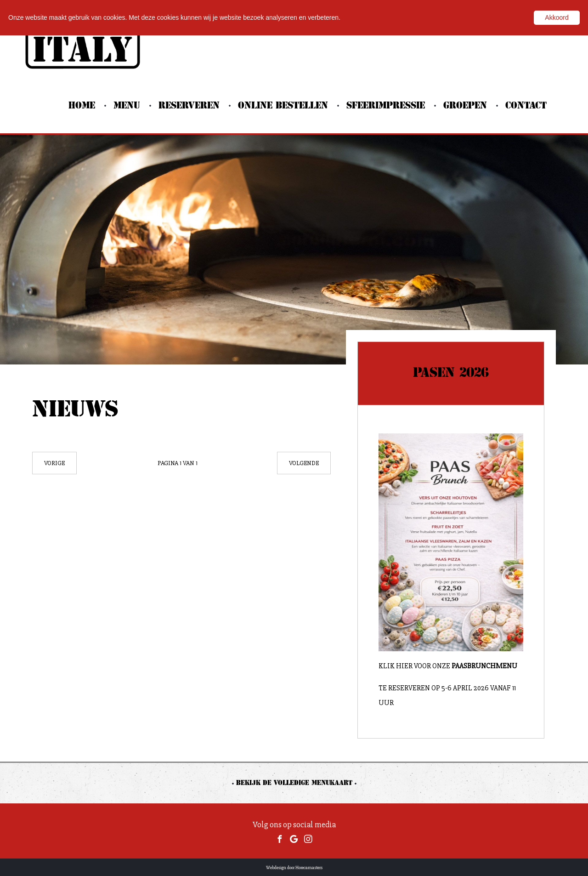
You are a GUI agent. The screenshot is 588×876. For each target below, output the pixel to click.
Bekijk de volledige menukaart (294, 783)
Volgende (304, 463)
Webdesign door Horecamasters (294, 868)
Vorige (54, 463)
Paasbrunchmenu (485, 666)
